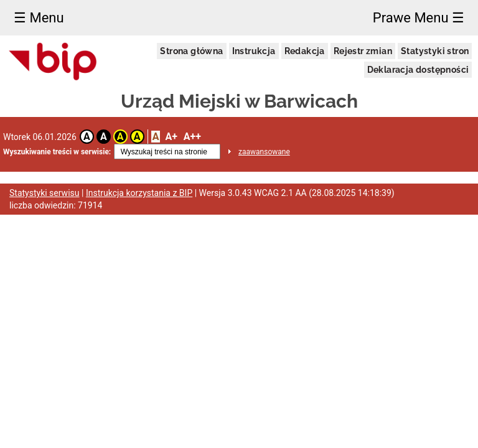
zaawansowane (264, 152)
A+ (171, 137)
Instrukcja (254, 51)
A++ (192, 137)
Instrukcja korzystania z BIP (139, 193)
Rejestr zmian (363, 51)
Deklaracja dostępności (418, 70)
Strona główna (191, 51)
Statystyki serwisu (45, 193)
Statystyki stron (435, 51)
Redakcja (305, 51)
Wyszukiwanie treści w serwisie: (57, 152)
